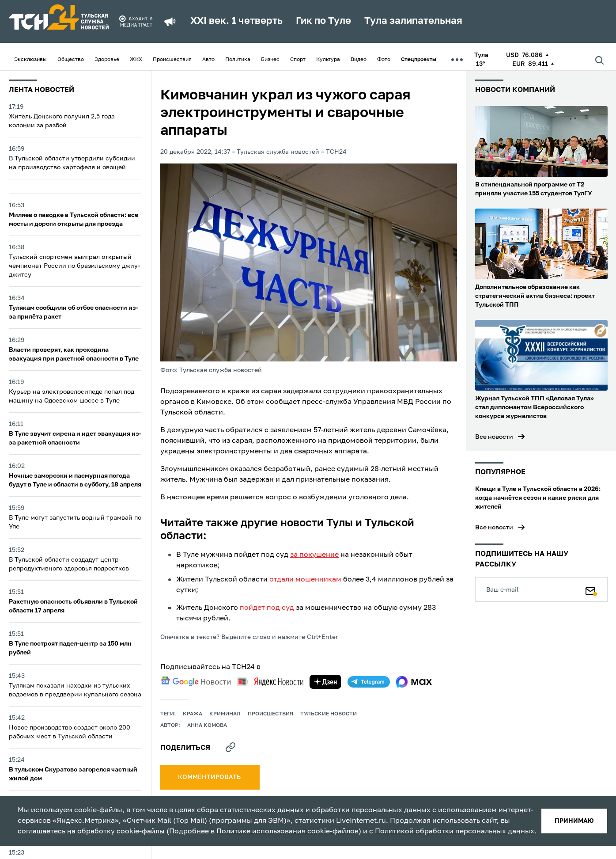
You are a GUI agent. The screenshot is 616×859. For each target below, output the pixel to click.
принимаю (574, 821)
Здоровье (107, 60)
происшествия (270, 714)
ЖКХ (136, 60)
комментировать (210, 777)
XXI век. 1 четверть (236, 21)
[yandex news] (270, 682)
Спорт (298, 60)
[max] (414, 682)
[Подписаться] (591, 589)
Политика (238, 60)
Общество (71, 60)
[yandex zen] (325, 682)
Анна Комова (207, 726)
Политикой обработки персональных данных (455, 832)
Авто (208, 60)
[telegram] (369, 682)
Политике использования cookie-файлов (287, 832)
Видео (359, 60)
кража (193, 714)
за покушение (314, 555)
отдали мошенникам (305, 580)
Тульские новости (329, 714)
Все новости (494, 437)
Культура (328, 60)
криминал (225, 714)
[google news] (196, 681)
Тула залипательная (413, 21)
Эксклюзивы (30, 60)
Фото (384, 60)
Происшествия (172, 60)
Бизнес (270, 60)
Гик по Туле (323, 21)
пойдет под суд (267, 608)
